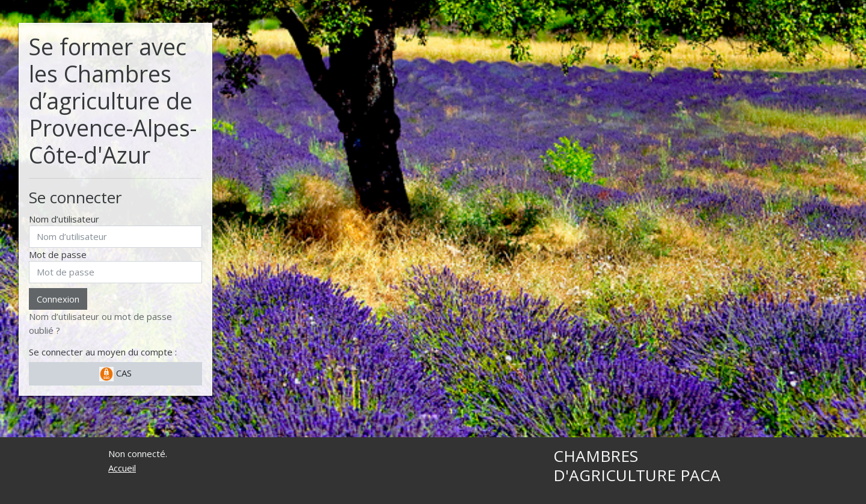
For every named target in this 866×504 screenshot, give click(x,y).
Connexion (58, 299)
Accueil (122, 468)
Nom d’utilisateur (64, 219)
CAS (115, 374)
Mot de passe (58, 254)
